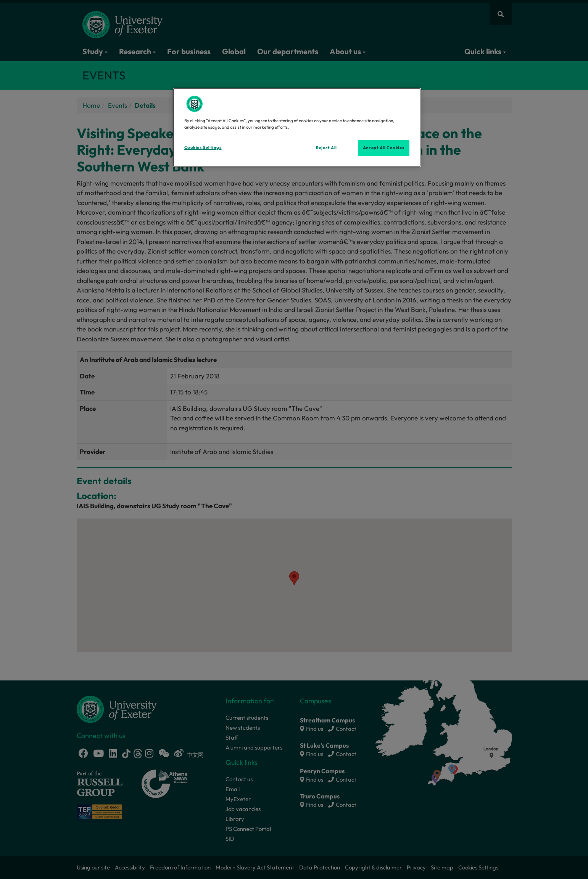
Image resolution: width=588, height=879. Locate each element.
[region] (297, 128)
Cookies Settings (203, 147)
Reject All (326, 148)
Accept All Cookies (383, 148)
